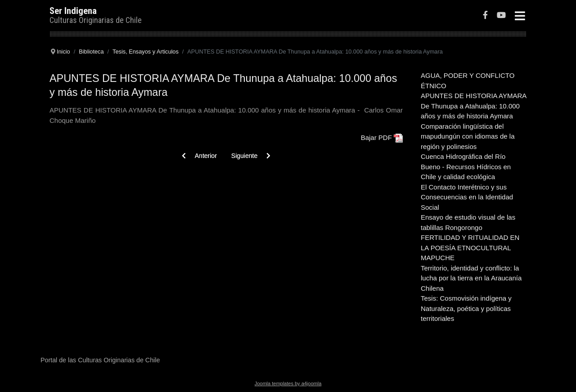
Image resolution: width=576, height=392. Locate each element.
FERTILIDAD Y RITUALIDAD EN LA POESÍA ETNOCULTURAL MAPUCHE (470, 248)
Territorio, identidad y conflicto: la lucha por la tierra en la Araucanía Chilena (471, 278)
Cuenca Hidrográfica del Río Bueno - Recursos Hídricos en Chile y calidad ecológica (466, 167)
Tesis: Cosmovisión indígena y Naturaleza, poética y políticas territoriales (466, 308)
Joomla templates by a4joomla (288, 383)
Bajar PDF (376, 137)
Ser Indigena (73, 11)
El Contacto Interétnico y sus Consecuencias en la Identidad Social (467, 197)
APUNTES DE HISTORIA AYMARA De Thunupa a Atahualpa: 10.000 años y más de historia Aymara (474, 106)
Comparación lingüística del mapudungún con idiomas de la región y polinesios (468, 136)
